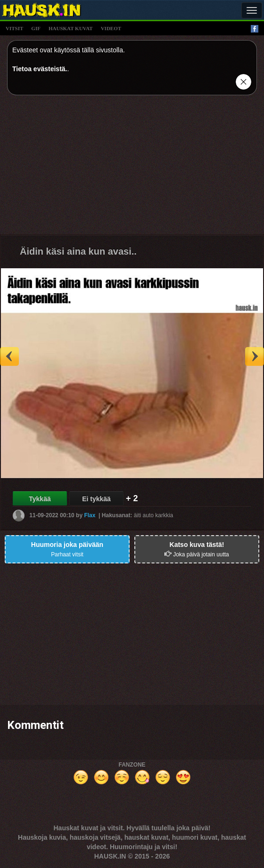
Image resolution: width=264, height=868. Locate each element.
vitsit (14, 28)
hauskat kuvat (71, 28)
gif (36, 28)
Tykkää (40, 499)
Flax (90, 515)
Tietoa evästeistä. (40, 69)
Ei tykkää (96, 499)
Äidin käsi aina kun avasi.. (78, 251)
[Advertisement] (132, 168)
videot (111, 28)
